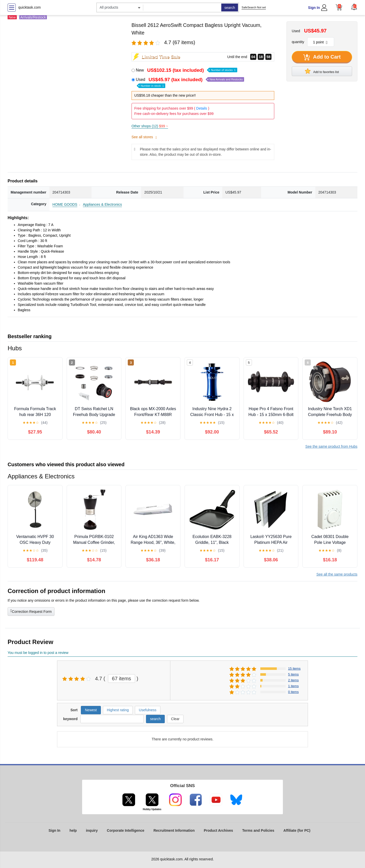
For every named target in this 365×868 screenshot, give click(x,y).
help (73, 830)
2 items (294, 680)
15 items (294, 669)
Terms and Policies (258, 830)
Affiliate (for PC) (297, 830)
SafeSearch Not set (254, 7)
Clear (175, 719)
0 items (294, 692)
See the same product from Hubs (331, 446)
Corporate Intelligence (126, 830)
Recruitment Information (174, 830)
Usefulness (148, 710)
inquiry (92, 830)
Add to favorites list (322, 71)
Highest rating (118, 710)
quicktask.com (30, 7)
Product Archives (218, 830)
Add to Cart (322, 57)
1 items (294, 686)
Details (202, 108)
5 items (294, 674)
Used (190, 82)
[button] (354, 7)
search (230, 8)
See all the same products (337, 574)
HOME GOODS (65, 204)
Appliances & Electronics (102, 204)
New (187, 70)
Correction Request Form (31, 611)
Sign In (314, 8)
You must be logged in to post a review (38, 653)
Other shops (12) (150, 126)
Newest (91, 710)
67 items (122, 679)
